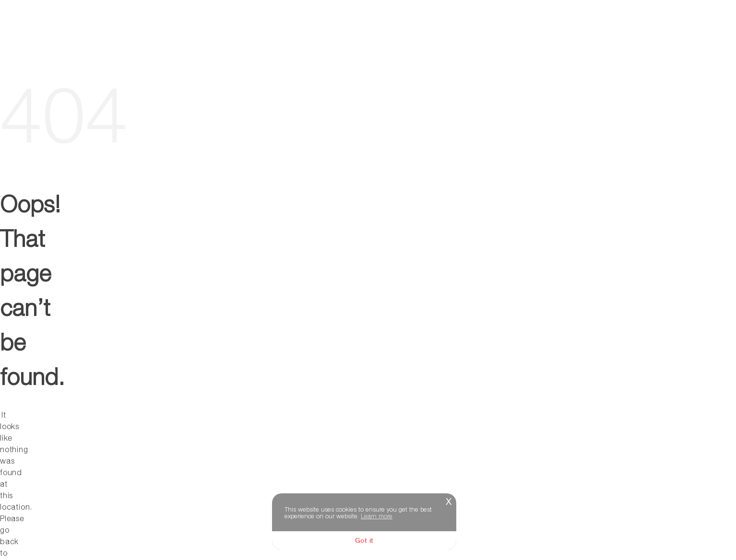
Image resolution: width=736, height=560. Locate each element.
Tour (431, 27)
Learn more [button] (377, 516)
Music (530, 27)
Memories (685, 27)
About (480, 27)
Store (626, 27)
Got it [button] (364, 540)
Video (578, 27)
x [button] (449, 500)
